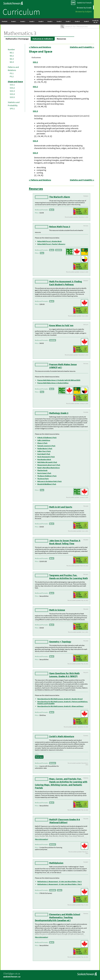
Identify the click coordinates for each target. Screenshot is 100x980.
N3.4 (12, 62)
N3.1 (12, 53)
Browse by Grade (84, 7)
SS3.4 (12, 94)
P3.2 (12, 76)
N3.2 (12, 56)
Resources (61, 39)
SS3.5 (12, 97)
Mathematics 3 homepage (17, 39)
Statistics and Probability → (82, 47)
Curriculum (21, 12)
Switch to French (84, 3)
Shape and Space (15, 81)
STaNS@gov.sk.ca (12, 974)
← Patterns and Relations (40, 47)
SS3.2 (12, 88)
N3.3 (12, 59)
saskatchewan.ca (12, 977)
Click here (39, 757)
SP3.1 (12, 108)
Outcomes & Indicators (43, 39)
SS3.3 (12, 91)
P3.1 (12, 73)
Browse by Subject (84, 11)
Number (11, 49)
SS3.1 (12, 85)
